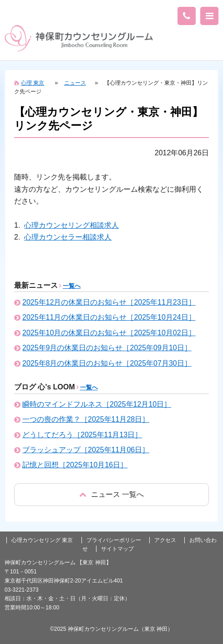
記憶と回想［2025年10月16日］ (75, 465)
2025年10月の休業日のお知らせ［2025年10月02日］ (109, 333)
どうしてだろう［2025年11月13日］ (82, 435)
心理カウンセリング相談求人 (71, 225)
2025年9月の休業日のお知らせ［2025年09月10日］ (107, 348)
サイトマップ (117, 549)
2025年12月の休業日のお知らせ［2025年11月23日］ (109, 302)
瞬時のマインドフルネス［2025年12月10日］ (97, 404)
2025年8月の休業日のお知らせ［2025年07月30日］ (107, 363)
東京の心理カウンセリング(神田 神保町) (79, 38)
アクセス (165, 540)
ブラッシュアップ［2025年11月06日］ (86, 450)
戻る (111, 494)
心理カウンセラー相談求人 (68, 237)
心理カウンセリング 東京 (42, 540)
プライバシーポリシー (114, 540)
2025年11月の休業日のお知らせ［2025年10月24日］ (109, 317)
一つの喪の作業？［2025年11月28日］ (86, 419)
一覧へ (72, 286)
